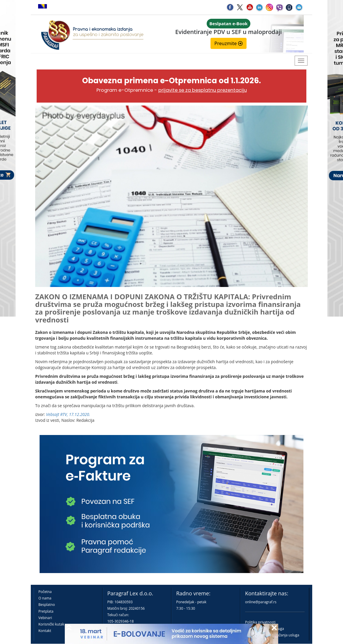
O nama (45, 598)
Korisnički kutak (51, 624)
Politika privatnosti (260, 622)
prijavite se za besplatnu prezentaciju (203, 90)
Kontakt (45, 631)
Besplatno (47, 605)
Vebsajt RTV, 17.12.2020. (68, 414)
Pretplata (46, 611)
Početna (45, 592)
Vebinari (45, 618)
